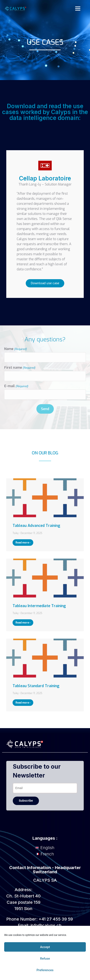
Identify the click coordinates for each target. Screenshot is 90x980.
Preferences (45, 970)
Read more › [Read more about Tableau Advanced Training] (23, 543)
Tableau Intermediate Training (39, 606)
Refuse (45, 959)
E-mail (16, 386)
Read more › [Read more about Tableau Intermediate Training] (23, 623)
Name (15, 349)
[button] (78, 9)
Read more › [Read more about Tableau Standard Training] (23, 703)
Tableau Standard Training (36, 686)
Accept (45, 947)
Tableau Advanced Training (36, 526)
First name (20, 368)
